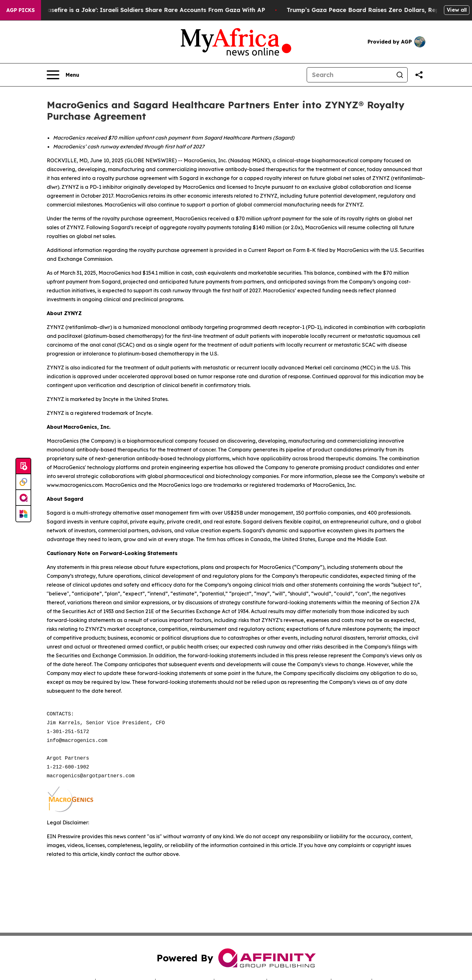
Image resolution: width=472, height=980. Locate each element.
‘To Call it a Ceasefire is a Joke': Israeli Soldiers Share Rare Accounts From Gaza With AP (141, 10)
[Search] (350, 75)
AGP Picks (21, 10)
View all (457, 10)
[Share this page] (419, 75)
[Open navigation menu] (63, 75)
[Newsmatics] (23, 514)
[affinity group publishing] (23, 498)
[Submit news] (23, 466)
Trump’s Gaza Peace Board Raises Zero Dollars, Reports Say (381, 10)
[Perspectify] (23, 482)
